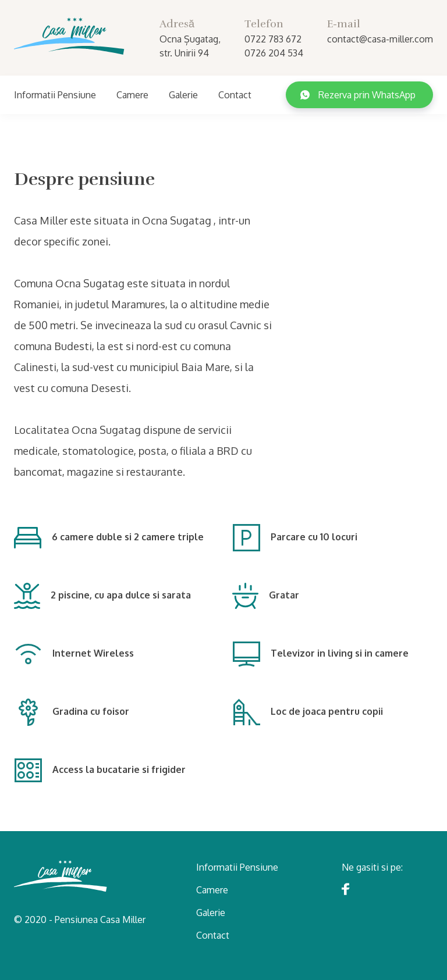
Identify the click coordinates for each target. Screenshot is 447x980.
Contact (235, 95)
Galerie (183, 95)
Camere (132, 95)
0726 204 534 (274, 53)
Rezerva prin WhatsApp (358, 95)
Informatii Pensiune (55, 95)
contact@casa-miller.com (380, 39)
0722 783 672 (273, 39)
